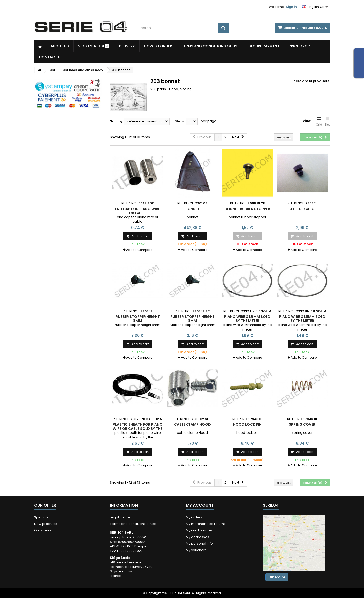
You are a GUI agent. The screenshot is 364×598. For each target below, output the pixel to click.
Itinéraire (277, 577)
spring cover (302, 424)
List (327, 122)
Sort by (116, 121)
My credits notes (199, 530)
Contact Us (51, 57)
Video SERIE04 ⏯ (94, 46)
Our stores (43, 530)
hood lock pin (247, 424)
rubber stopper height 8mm (138, 319)
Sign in (291, 7)
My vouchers (196, 550)
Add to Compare (139, 250)
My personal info (199, 543)
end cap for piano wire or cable (138, 211)
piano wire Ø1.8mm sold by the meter (302, 319)
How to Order (158, 46)
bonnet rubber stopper (247, 209)
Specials (41, 517)
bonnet (192, 209)
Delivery (127, 46)
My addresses (197, 537)
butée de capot (302, 209)
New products (46, 524)
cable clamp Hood (192, 424)
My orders (194, 517)
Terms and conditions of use (210, 46)
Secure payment (264, 46)
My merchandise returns (206, 524)
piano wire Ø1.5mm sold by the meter (247, 319)
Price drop (299, 46)
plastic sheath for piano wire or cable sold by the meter (138, 429)
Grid (319, 122)
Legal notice (120, 517)
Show (179, 121)
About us (60, 46)
